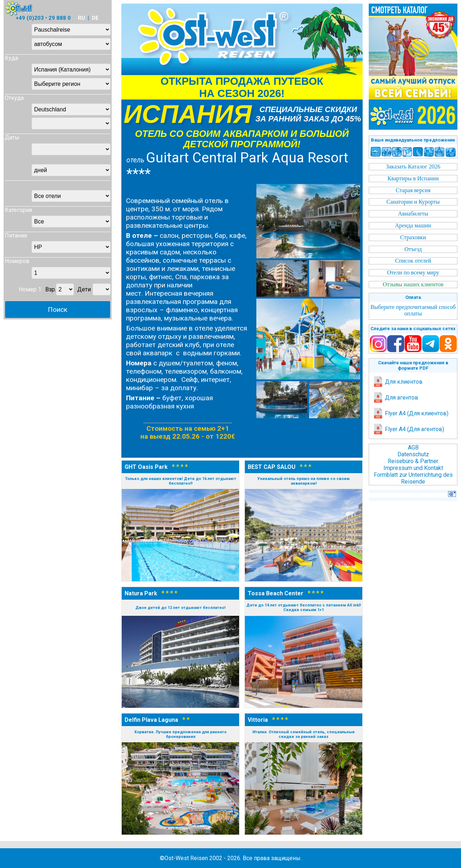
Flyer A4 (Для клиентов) (411, 413)
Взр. (51, 289)
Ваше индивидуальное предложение (413, 140)
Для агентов (395, 398)
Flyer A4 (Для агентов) (408, 429)
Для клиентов (398, 382)
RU (82, 18)
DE (95, 18)
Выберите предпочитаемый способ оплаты (413, 310)
